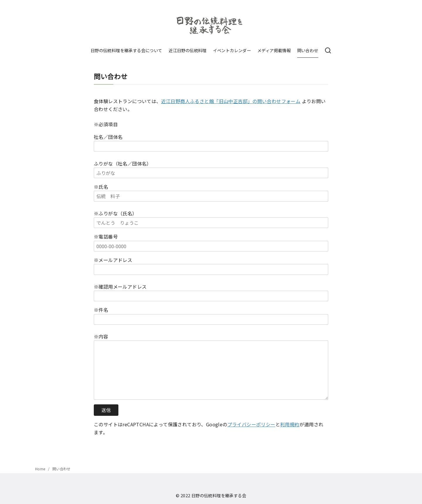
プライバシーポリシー (251, 424)
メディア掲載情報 (274, 50)
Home (41, 469)
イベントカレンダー (232, 50)
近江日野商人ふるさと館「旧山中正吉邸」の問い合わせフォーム (231, 101)
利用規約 (290, 424)
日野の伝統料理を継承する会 (219, 495)
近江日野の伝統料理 (188, 50)
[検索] (328, 51)
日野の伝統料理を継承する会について (126, 50)
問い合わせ (308, 50)
